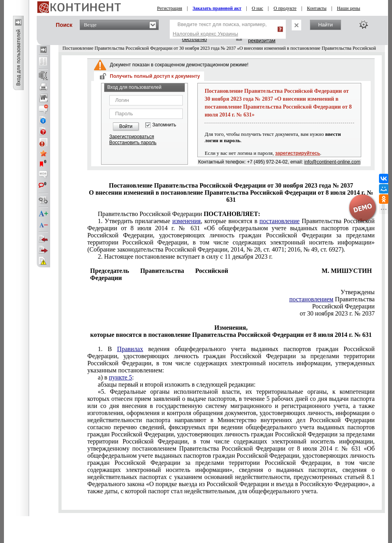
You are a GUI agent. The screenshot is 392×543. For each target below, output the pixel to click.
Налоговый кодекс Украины (206, 34)
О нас (258, 8)
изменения (186, 221)
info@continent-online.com (332, 162)
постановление (279, 221)
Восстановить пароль (133, 143)
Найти (325, 25)
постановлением (311, 299)
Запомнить (164, 125)
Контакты (317, 8)
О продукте (285, 8)
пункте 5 (121, 377)
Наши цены (348, 8)
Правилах (130, 349)
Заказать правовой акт (217, 8)
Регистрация (170, 8)
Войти (126, 126)
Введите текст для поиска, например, (220, 29)
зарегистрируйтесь (298, 153)
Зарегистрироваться (132, 137)
